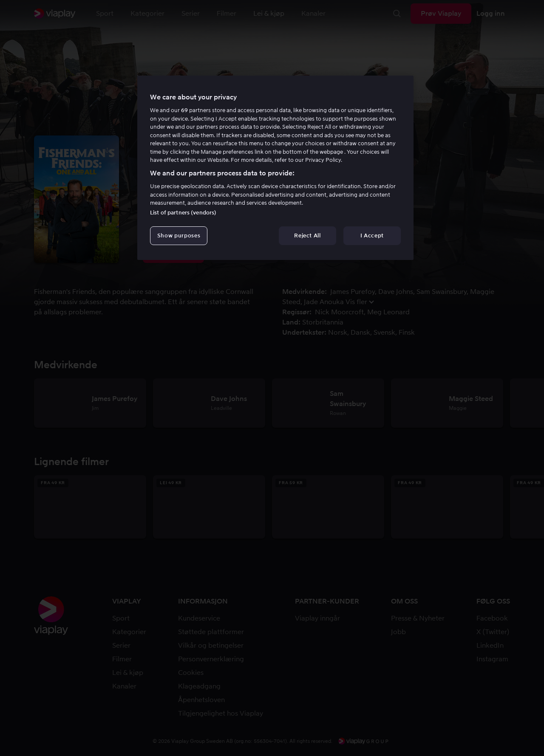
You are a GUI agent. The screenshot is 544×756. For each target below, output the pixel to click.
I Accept (372, 236)
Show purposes (179, 236)
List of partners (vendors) (183, 213)
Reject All (307, 236)
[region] (275, 168)
